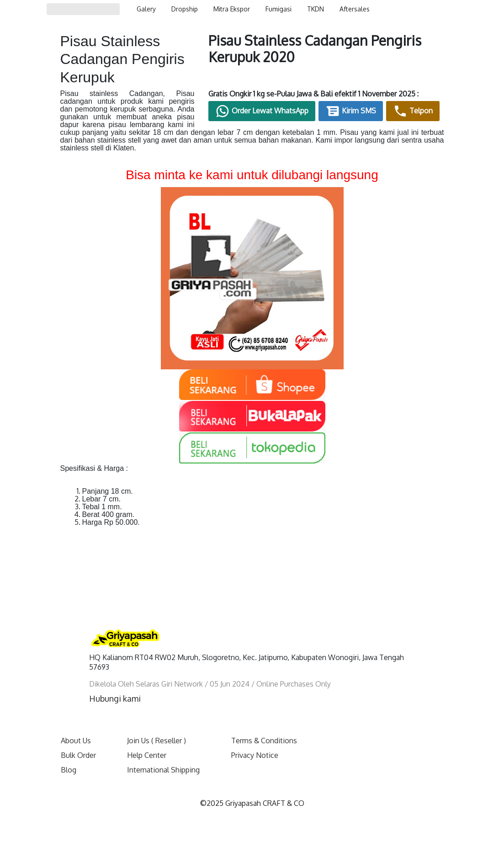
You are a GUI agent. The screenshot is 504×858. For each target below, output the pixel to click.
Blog (69, 770)
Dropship (185, 9)
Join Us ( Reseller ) (157, 741)
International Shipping (163, 770)
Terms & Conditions (264, 741)
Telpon (413, 111)
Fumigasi (279, 9)
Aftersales (355, 9)
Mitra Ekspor (232, 9)
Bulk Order (78, 755)
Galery (146, 9)
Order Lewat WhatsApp (262, 111)
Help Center (147, 755)
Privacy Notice (255, 755)
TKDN (316, 9)
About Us (76, 741)
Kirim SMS (351, 111)
